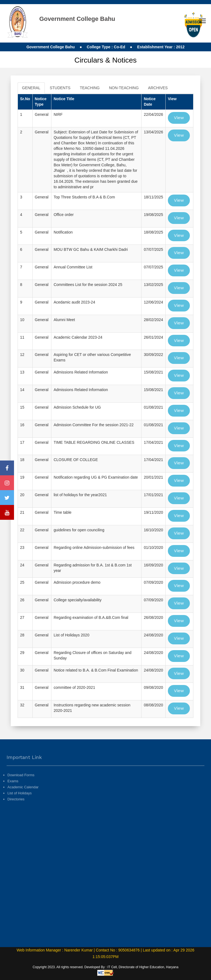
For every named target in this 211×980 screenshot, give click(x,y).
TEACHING (90, 88)
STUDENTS (60, 88)
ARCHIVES (158, 88)
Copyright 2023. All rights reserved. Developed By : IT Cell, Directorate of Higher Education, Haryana (106, 967)
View (179, 118)
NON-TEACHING (124, 88)
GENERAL (31, 88)
